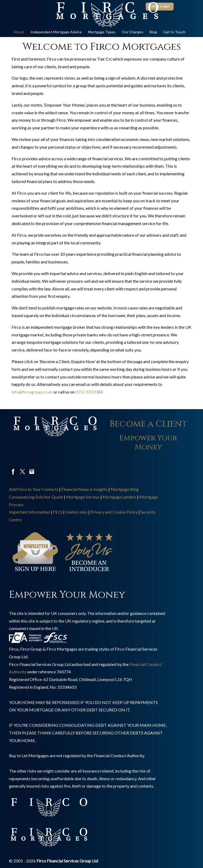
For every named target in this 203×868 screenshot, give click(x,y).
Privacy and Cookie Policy (114, 512)
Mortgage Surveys (83, 497)
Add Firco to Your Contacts (34, 489)
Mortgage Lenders (119, 497)
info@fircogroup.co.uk (32, 392)
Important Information (29, 512)
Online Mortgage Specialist (107, 15)
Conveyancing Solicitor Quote (36, 497)
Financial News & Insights (84, 489)
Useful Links (76, 512)
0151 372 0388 (89, 392)
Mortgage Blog (125, 489)
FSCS (58, 512)
